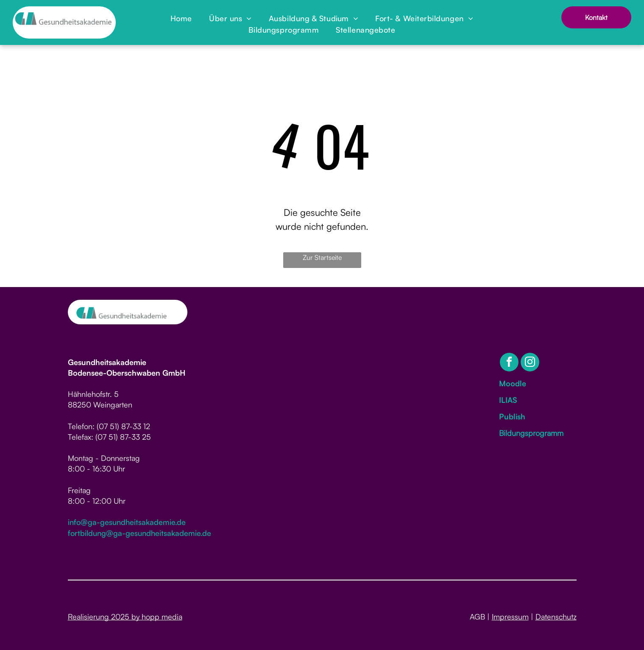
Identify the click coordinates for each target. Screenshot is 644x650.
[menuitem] (181, 18)
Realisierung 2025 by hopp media (125, 617)
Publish (512, 416)
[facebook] (509, 363)
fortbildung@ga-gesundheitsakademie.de (139, 533)
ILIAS (508, 400)
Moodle (513, 383)
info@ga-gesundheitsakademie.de (127, 522)
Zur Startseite (322, 257)
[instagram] (530, 363)
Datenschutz (556, 617)
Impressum (510, 617)
